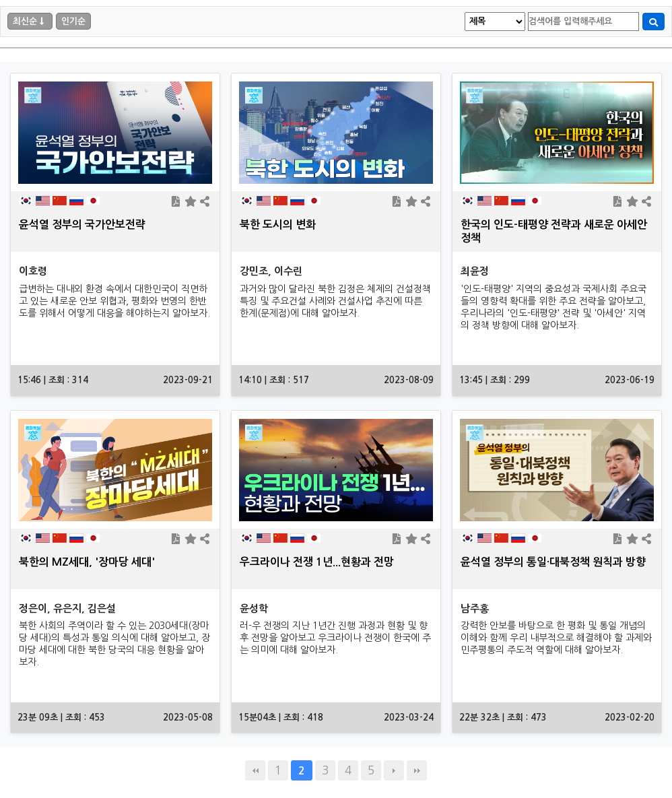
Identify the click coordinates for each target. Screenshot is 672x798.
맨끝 (417, 770)
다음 (394, 770)
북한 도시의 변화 (278, 225)
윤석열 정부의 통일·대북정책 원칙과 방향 (553, 562)
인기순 (73, 21)
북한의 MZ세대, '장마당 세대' (87, 562)
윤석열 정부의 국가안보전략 (82, 225)
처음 (255, 770)
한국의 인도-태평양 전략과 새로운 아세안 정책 (554, 231)
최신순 (25, 21)
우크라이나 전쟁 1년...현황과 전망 (317, 562)
